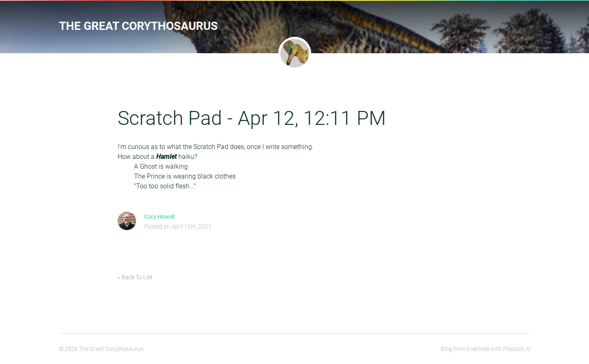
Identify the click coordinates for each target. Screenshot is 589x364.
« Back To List (135, 277)
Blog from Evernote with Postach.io (485, 349)
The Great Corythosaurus (138, 26)
